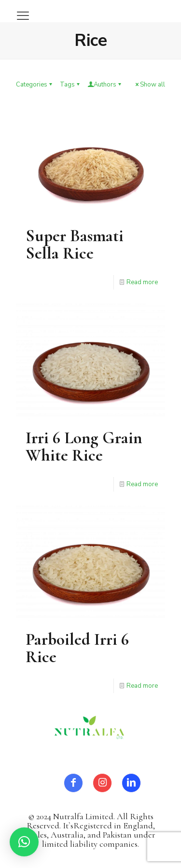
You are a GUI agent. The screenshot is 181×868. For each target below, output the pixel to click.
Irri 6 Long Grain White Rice (84, 447)
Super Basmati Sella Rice (75, 245)
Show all (149, 85)
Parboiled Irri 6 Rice (77, 648)
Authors (105, 85)
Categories (35, 85)
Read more (142, 282)
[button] (24, 842)
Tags (70, 85)
